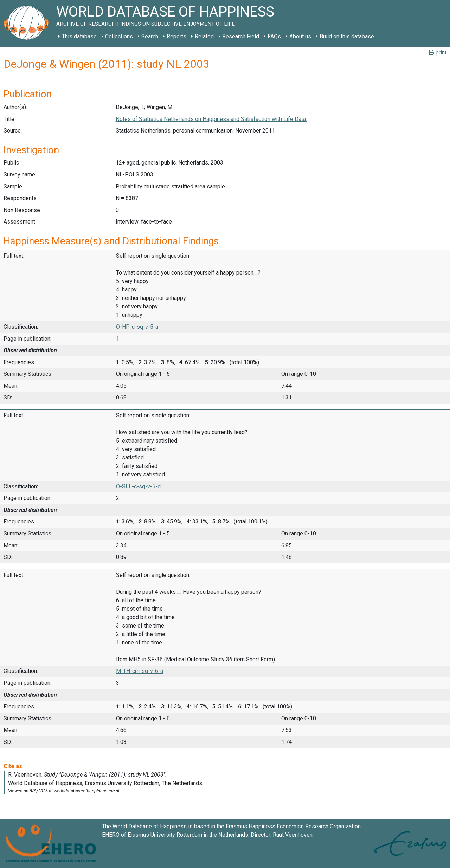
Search (150, 36)
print (438, 53)
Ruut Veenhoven (293, 835)
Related (204, 36)
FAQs (274, 36)
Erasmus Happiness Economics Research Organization (293, 826)
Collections (119, 36)
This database (79, 36)
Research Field (241, 36)
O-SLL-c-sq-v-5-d (138, 486)
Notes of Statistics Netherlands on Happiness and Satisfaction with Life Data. (211, 119)
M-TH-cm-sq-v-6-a (140, 671)
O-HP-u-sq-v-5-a (137, 327)
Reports (176, 36)
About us (300, 36)
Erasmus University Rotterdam (165, 835)
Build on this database (347, 36)
